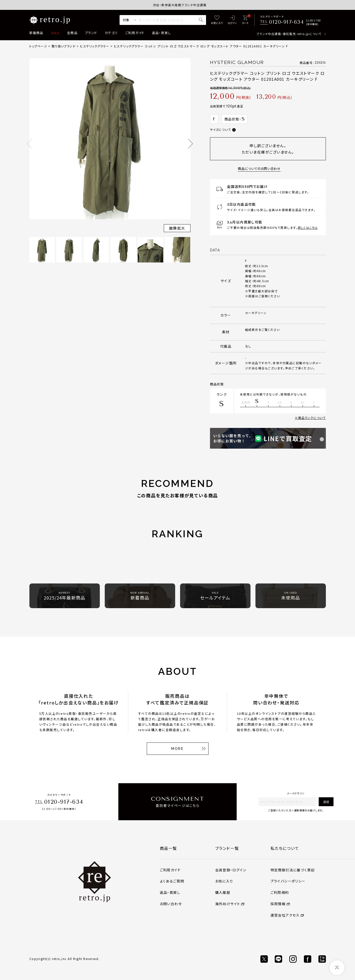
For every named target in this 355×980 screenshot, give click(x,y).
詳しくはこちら (308, 228)
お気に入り (224, 881)
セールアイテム (215, 596)
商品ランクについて (312, 418)
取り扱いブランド (64, 46)
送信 (326, 802)
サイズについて (220, 130)
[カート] (245, 20)
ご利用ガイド (135, 33)
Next (190, 144)
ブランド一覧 (227, 848)
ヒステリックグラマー (95, 46)
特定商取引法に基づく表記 (293, 870)
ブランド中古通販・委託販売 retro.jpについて (289, 34)
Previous (29, 144)
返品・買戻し (162, 33)
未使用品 (291, 596)
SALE (55, 33)
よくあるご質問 (172, 881)
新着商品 (36, 33)
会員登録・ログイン (231, 870)
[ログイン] (232, 20)
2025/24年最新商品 (64, 596)
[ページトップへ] (337, 968)
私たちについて (285, 848)
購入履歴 (223, 892)
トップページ (38, 46)
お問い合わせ (171, 904)
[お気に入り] (217, 20)
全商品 (72, 33)
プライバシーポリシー (288, 881)
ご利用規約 (280, 892)
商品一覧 (168, 848)
